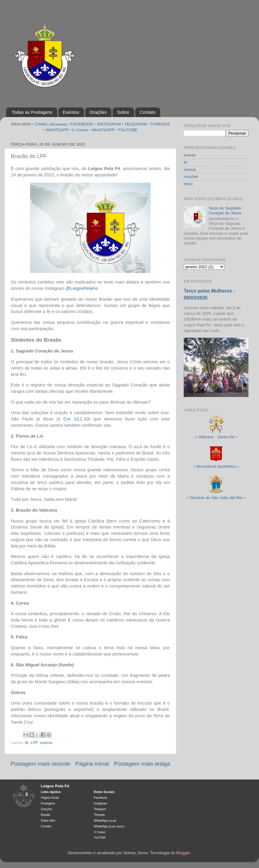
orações (191, 177)
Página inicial (92, 764)
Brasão (46, 815)
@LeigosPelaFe (82, 288)
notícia (46, 743)
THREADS (160, 124)
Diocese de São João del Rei (216, 498)
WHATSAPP (57, 130)
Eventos (71, 112)
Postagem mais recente (40, 764)
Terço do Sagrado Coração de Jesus (225, 211)
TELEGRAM (136, 124)
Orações (98, 112)
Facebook (100, 798)
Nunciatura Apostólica (216, 466)
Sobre (123, 112)
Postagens (48, 803)
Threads (99, 815)
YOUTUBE (128, 130)
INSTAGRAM (109, 124)
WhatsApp (105, 821)
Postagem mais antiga (142, 764)
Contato (148, 112)
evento (190, 155)
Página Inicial (50, 798)
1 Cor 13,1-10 (73, 419)
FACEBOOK (82, 124)
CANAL (51, 124)
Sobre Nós (48, 821)
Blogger (183, 853)
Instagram (100, 803)
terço (188, 184)
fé (27, 743)
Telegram (100, 809)
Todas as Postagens (32, 112)
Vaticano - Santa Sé (216, 437)
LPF (34, 743)
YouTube (100, 837)
